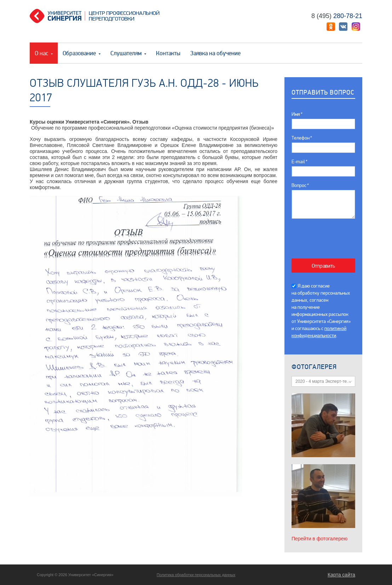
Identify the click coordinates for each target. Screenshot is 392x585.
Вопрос (300, 185)
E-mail (299, 162)
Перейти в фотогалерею (319, 539)
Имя (297, 114)
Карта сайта (341, 575)
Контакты (168, 53)
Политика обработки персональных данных (196, 575)
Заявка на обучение (215, 53)
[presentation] (327, 235)
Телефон (301, 138)
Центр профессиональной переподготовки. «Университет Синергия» (97, 16)
